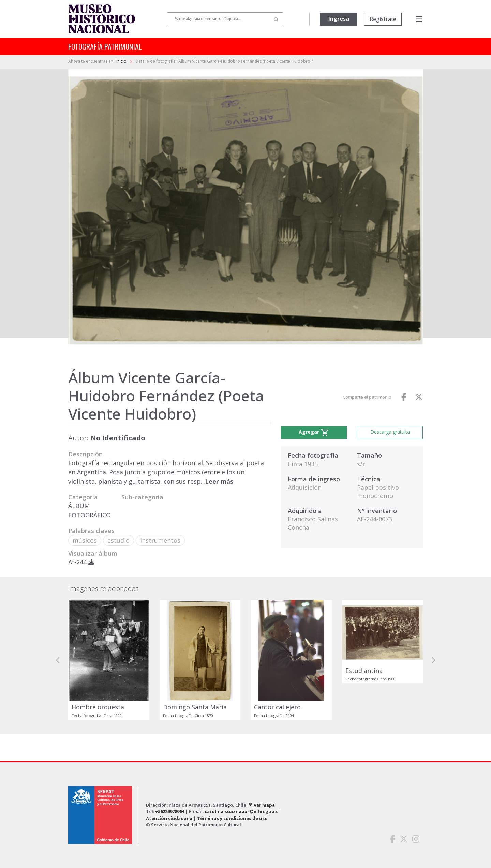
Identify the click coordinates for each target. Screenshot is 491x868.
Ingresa (339, 19)
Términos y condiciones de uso (232, 818)
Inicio (122, 61)
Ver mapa (262, 805)
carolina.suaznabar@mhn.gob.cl (242, 811)
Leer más (219, 481)
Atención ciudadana (169, 818)
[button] (58, 660)
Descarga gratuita (390, 432)
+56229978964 (170, 811)
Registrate (383, 19)
